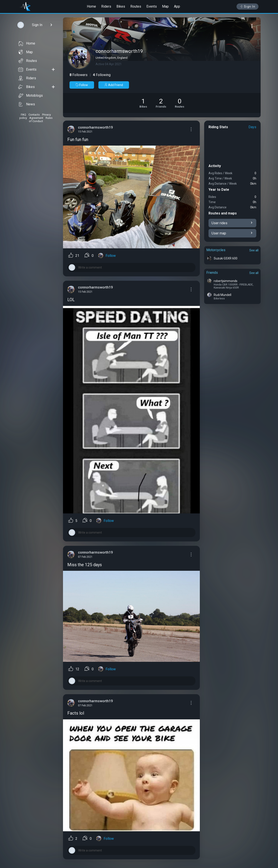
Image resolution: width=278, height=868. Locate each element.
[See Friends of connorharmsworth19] (161, 103)
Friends (212, 273)
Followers (79, 75)
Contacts (34, 115)
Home (91, 6)
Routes (136, 6)
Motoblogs (31, 96)
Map (165, 6)
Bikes (121, 6)
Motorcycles (216, 250)
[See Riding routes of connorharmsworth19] (180, 103)
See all (254, 250)
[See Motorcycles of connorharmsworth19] (143, 103)
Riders (106, 6)
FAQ (23, 115)
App (177, 6)
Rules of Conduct (41, 119)
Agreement (36, 118)
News (27, 104)
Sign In (247, 7)
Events (152, 6)
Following (102, 75)
